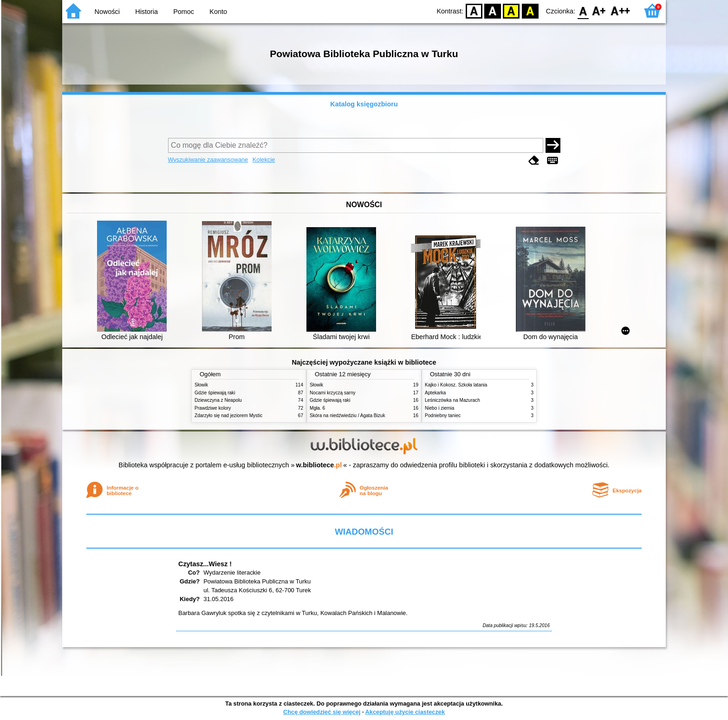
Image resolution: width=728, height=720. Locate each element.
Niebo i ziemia (439, 408)
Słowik (201, 385)
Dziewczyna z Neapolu (218, 400)
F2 (621, 10)
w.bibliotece (319, 465)
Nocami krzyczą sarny (333, 393)
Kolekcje (264, 160)
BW (493, 10)
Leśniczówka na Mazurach (452, 400)
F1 (599, 10)
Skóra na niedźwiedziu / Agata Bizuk (347, 416)
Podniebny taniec (443, 416)
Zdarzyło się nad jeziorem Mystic (228, 416)
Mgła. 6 (317, 408)
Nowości (107, 12)
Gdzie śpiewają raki (215, 393)
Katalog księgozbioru (364, 104)
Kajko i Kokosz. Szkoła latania (456, 385)
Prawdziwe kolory (213, 408)
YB (511, 10)
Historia (146, 12)
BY (530, 10)
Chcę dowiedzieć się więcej (322, 712)
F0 (583, 10)
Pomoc (184, 12)
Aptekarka (435, 393)
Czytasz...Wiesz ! (205, 564)
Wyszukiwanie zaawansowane (208, 160)
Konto (218, 12)
